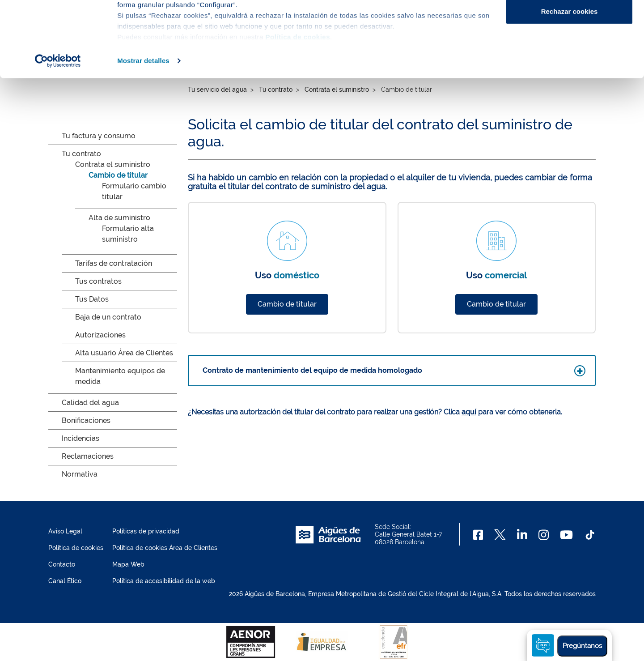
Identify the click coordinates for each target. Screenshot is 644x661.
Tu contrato (81, 154)
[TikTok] (590, 535)
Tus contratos (98, 281)
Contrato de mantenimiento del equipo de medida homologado (312, 370)
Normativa (80, 474)
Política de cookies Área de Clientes (165, 548)
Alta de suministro (119, 218)
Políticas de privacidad (146, 531)
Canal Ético (65, 581)
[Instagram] (544, 535)
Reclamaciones (88, 456)
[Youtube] (566, 535)
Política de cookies (76, 548)
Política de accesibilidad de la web (164, 581)
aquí (469, 412)
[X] (500, 535)
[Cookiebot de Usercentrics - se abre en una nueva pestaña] (58, 132)
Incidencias (80, 438)
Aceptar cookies (569, 23)
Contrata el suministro (113, 164)
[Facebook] (478, 535)
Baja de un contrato (108, 317)
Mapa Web (128, 564)
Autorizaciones (100, 335)
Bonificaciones (86, 420)
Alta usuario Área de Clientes (124, 353)
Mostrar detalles (143, 131)
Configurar (570, 53)
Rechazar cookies (570, 82)
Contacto (62, 564)
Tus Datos (92, 299)
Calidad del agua (90, 403)
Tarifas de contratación (114, 263)
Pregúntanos (582, 646)
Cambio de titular (118, 175)
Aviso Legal (65, 531)
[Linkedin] (522, 535)
